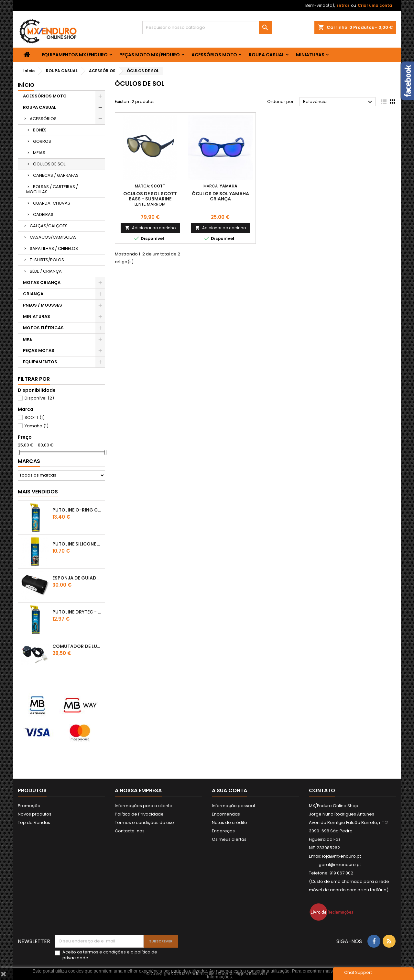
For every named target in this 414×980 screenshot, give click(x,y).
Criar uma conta (375, 5)
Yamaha (37, 426)
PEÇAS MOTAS (39, 350)
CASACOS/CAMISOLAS (53, 237)
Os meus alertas (229, 839)
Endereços (223, 831)
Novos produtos (35, 814)
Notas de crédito (229, 822)
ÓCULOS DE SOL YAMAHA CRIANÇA (220, 196)
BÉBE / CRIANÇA (46, 271)
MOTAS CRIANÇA (42, 282)
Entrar (343, 5)
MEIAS (39, 153)
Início (26, 85)
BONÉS (40, 130)
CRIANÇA (33, 294)
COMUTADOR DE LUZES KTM (77, 646)
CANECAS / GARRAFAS (56, 175)
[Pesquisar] (207, 28)
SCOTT (35, 417)
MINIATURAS (310, 55)
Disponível (39, 398)
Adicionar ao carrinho (150, 228)
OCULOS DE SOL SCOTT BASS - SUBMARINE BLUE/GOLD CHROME (150, 199)
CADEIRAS (43, 214)
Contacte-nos (130, 831)
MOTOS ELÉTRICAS (43, 328)
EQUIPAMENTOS (40, 362)
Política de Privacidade (139, 814)
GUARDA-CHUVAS (52, 203)
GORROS (42, 141)
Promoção (29, 806)
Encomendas (226, 814)
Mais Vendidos (38, 492)
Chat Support (358, 972)
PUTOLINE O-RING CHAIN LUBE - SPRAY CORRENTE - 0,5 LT (77, 510)
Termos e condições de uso (144, 822)
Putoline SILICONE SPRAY (77, 544)
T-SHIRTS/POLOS (47, 260)
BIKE (27, 339)
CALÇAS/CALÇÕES (49, 226)
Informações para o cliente (144, 806)
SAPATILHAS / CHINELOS (54, 248)
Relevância (338, 102)
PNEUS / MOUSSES (43, 305)
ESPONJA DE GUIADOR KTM (77, 578)
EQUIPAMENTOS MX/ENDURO (75, 55)
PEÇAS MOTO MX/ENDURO (150, 55)
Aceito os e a (110, 955)
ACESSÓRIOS (43, 119)
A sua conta (229, 790)
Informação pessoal (233, 806)
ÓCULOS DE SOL (49, 164)
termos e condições (104, 952)
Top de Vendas (34, 822)
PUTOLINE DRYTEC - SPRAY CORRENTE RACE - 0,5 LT (77, 612)
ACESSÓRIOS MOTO (214, 55)
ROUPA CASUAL (267, 55)
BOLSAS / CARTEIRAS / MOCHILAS (52, 189)
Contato (322, 790)
